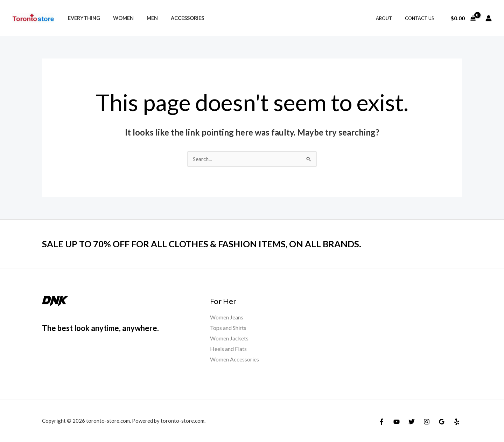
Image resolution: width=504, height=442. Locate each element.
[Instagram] (427, 422)
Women (119, 18)
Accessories (177, 18)
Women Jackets (229, 338)
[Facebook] (381, 422)
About (390, 18)
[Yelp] (457, 422)
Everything (82, 18)
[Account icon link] (489, 18)
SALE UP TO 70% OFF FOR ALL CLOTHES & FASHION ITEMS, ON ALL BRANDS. (205, 244)
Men (145, 18)
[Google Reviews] (442, 422)
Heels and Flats (228, 349)
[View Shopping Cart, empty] (463, 18)
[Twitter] (412, 422)
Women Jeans (227, 317)
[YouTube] (397, 422)
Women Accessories (234, 359)
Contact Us (421, 18)
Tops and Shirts (228, 328)
